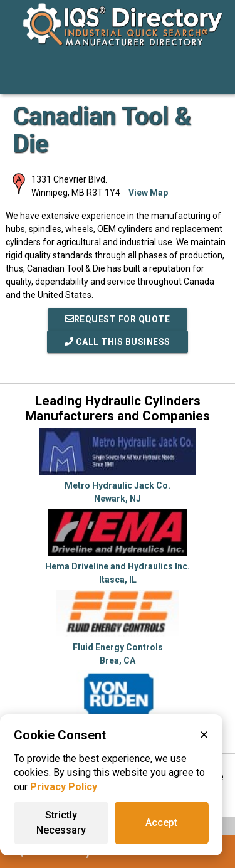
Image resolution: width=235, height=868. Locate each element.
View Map (148, 193)
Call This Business (118, 342)
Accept (161, 823)
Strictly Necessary (61, 823)
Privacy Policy (64, 787)
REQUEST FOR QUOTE (118, 319)
